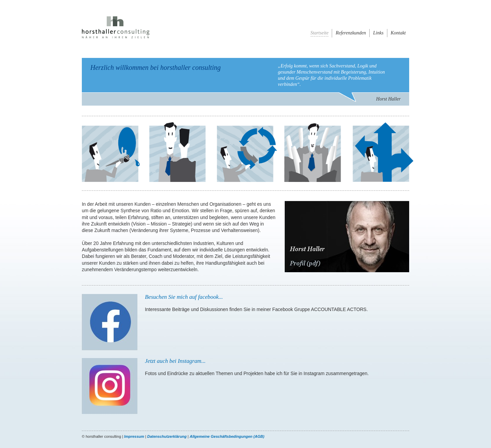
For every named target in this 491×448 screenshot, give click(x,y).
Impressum (134, 436)
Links (378, 33)
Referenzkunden (351, 33)
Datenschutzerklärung (167, 436)
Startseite (320, 33)
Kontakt (398, 33)
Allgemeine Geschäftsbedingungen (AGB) (227, 436)
